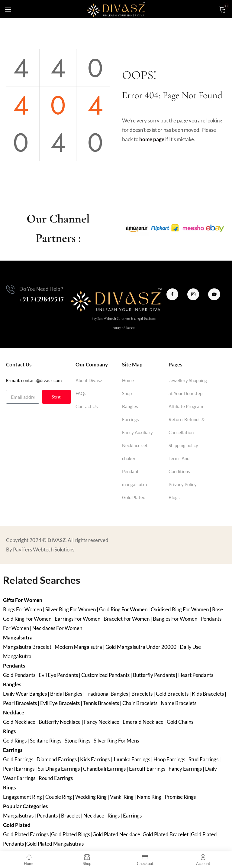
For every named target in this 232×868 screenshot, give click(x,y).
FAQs (81, 393)
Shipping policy (183, 445)
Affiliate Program (186, 406)
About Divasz (89, 380)
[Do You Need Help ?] (10, 290)
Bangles (130, 406)
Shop (127, 393)
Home (128, 380)
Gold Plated (134, 497)
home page (152, 139)
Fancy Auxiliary (137, 432)
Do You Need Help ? (41, 289)
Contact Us (87, 406)
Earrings (130, 419)
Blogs (174, 497)
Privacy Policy (183, 484)
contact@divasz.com (41, 380)
